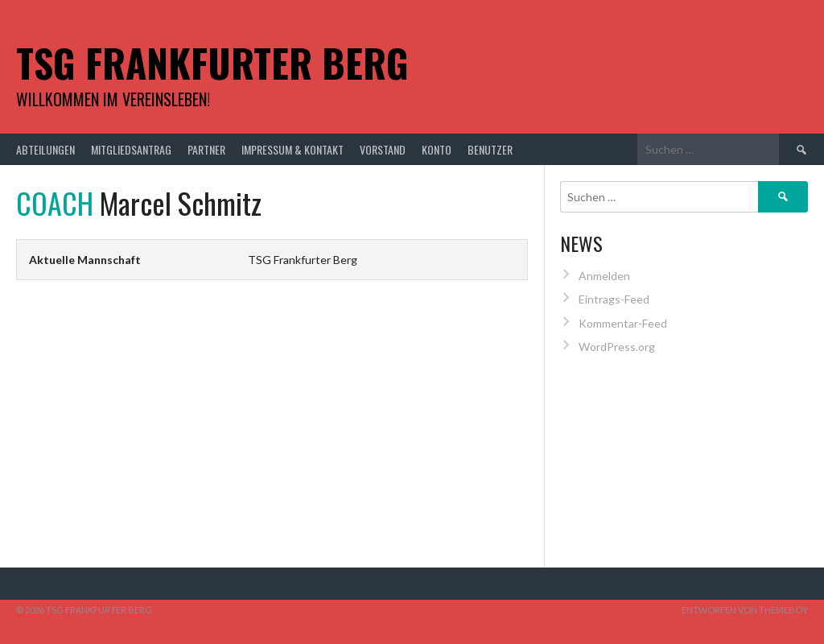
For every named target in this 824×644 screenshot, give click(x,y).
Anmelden (604, 276)
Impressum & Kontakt (293, 149)
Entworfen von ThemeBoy (745, 610)
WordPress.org (617, 347)
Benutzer (490, 149)
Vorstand (383, 149)
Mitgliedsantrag (131, 149)
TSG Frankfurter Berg (212, 62)
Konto (437, 149)
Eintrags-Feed (614, 299)
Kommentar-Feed (623, 323)
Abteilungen (45, 149)
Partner (206, 149)
